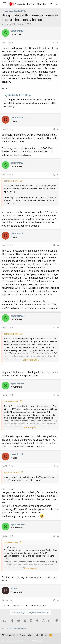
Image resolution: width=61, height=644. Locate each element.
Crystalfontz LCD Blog (17, 95)
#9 (58, 600)
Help (37, 635)
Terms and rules (10, 635)
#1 (58, 43)
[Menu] (4, 4)
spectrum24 (10, 24)
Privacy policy (26, 635)
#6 (58, 395)
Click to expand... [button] (31, 360)
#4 (58, 245)
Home (44, 635)
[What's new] (51, 4)
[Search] (57, 4)
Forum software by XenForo (25, 641)
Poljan (15, 588)
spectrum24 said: (12, 472)
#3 (58, 175)
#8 (58, 536)
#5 (58, 328)
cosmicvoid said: (11, 181)
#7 (58, 466)
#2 (58, 129)
